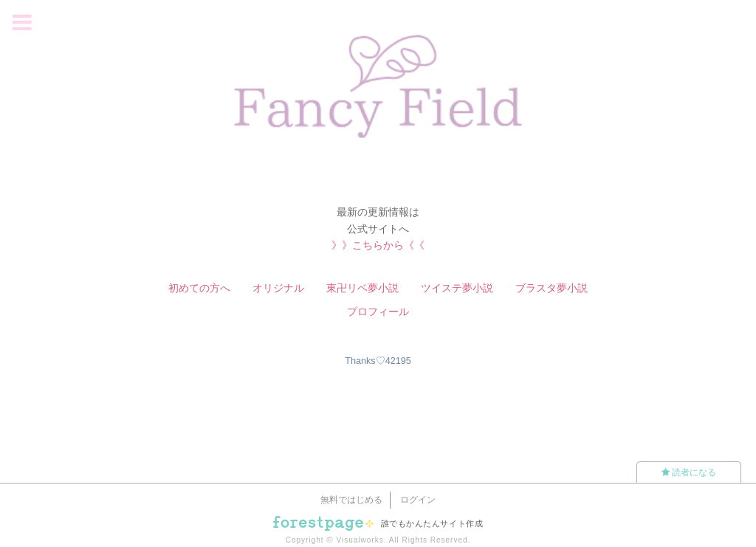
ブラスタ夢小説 (551, 288)
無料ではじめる (351, 500)
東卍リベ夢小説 (362, 288)
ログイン (418, 500)
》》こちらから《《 (378, 245)
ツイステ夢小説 (457, 288)
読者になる (689, 472)
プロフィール (378, 312)
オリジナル (278, 288)
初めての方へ (199, 288)
